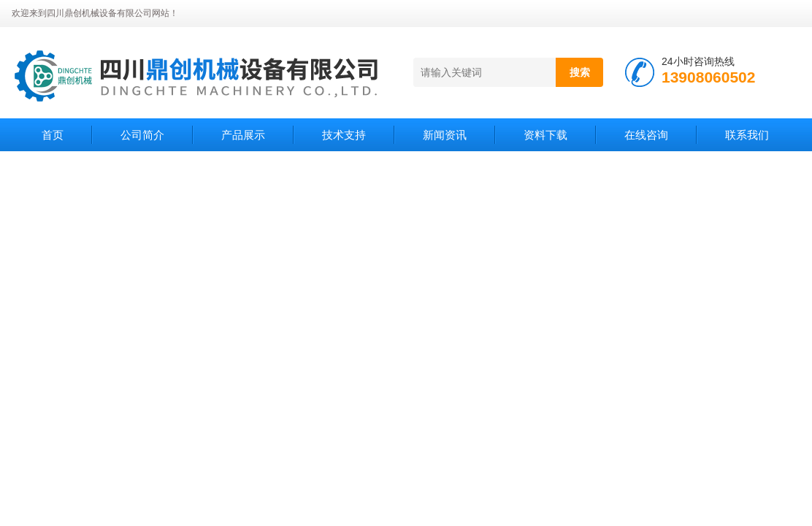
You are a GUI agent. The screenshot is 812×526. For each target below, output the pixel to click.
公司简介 (142, 135)
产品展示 (243, 135)
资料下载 (545, 135)
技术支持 (344, 135)
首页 (53, 135)
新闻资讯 (445, 135)
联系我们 (747, 135)
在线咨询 (646, 135)
